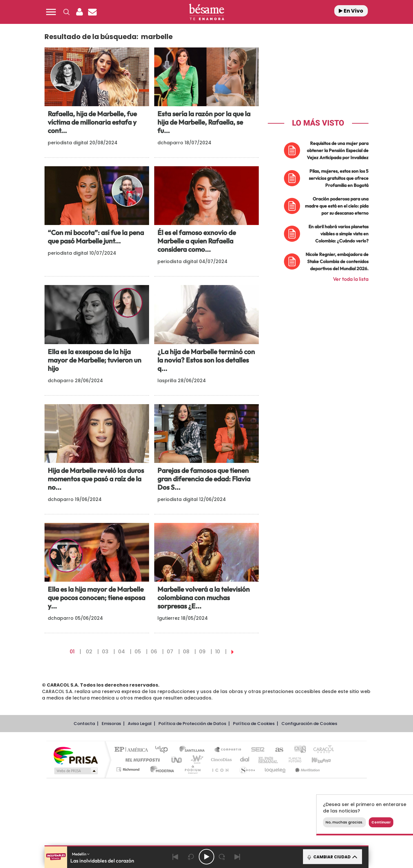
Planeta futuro (292, 760)
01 (72, 652)
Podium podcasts (192, 769)
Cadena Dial (245, 760)
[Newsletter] (92, 12)
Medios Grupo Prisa (75, 771)
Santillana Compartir (228, 750)
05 (138, 652)
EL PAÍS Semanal (269, 760)
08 (186, 652)
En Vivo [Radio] (351, 11)
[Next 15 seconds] (222, 857)
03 (105, 652)
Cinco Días (220, 760)
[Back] (176, 857)
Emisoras (111, 724)
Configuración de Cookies (309, 724)
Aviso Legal (140, 724)
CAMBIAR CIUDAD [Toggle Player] (332, 857)
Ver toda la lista (351, 279)
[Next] (237, 857)
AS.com (276, 750)
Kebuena (316, 760)
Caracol (321, 750)
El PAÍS (133, 750)
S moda (247, 769)
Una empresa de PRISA (76, 755)
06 (154, 652)
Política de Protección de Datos (192, 724)
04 (121, 652)
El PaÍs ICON (220, 769)
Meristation (307, 769)
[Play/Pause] (206, 857)
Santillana (194, 750)
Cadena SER (256, 750)
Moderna (161, 769)
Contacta (84, 724)
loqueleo (276, 769)
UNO (177, 760)
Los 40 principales (164, 750)
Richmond (129, 769)
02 (89, 652)
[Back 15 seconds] (191, 857)
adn (298, 750)
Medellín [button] (81, 854)
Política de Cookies (254, 724)
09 (202, 652)
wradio (196, 760)
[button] (51, 12)
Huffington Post (141, 760)
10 (218, 652)
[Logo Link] (206, 12)
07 (170, 652)
